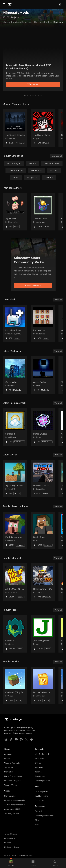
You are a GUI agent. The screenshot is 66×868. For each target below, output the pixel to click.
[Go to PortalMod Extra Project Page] (15, 323)
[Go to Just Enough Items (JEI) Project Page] (43, 634)
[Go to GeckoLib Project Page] (15, 634)
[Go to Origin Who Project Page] (15, 375)
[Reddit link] (31, 739)
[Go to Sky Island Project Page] (15, 427)
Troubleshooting (41, 796)
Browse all (57, 156)
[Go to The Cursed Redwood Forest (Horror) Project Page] (15, 128)
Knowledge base (41, 792)
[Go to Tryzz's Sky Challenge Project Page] (15, 479)
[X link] (26, 739)
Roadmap (39, 772)
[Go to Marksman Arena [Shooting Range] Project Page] (43, 479)
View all (58, 300)
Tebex (37, 820)
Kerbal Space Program (13, 776)
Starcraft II (9, 772)
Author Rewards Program (15, 805)
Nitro (37, 825)
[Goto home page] (10, 4)
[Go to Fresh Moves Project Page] (43, 530)
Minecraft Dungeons (13, 781)
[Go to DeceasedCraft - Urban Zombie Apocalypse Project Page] (43, 582)
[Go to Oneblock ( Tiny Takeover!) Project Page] (15, 686)
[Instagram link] (6, 739)
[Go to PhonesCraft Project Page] (43, 323)
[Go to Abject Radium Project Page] (43, 375)
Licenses (8, 843)
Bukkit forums (40, 776)
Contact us (39, 800)
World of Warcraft (12, 763)
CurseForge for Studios (44, 816)
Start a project (10, 796)
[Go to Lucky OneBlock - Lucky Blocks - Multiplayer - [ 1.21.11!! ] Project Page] (43, 686)
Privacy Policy (10, 838)
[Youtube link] (16, 739)
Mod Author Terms (11, 847)
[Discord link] (21, 739)
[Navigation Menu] (4, 4)
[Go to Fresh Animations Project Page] (15, 530)
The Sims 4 (9, 768)
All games (8, 754)
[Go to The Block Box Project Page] (43, 212)
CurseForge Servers (43, 781)
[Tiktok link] (11, 739)
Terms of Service (11, 834)
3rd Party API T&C (12, 814)
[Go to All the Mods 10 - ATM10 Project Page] (15, 582)
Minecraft (8, 759)
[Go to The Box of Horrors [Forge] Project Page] (43, 128)
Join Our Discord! (42, 754)
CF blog (38, 763)
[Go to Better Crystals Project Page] (43, 427)
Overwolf (38, 811)
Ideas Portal (39, 759)
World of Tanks (11, 785)
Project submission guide (14, 800)
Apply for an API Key (13, 809)
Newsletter (39, 768)
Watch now (33, 84)
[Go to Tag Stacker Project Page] (15, 212)
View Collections (33, 286)
